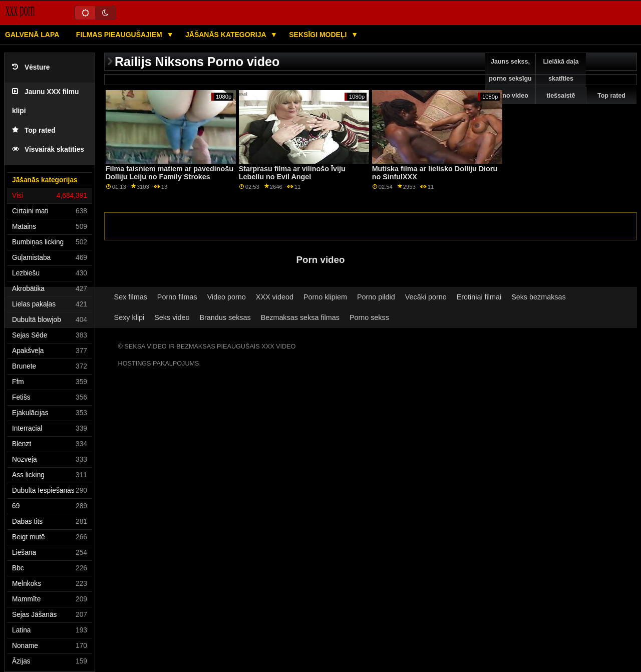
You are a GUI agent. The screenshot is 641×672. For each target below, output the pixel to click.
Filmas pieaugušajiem (120, 35)
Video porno (227, 297)
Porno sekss (369, 317)
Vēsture (31, 67)
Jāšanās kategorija (227, 35)
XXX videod (275, 297)
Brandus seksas (225, 317)
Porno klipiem (325, 297)
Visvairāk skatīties (48, 149)
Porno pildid (376, 297)
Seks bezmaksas (539, 297)
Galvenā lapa (32, 35)
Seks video (172, 317)
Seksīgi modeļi (319, 35)
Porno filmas (177, 297)
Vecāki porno (426, 297)
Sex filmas (131, 297)
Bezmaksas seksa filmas (300, 317)
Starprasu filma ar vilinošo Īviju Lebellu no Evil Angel (292, 173)
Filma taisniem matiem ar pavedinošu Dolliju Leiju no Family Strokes (170, 173)
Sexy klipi (129, 317)
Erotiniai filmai (479, 297)
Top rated (34, 130)
